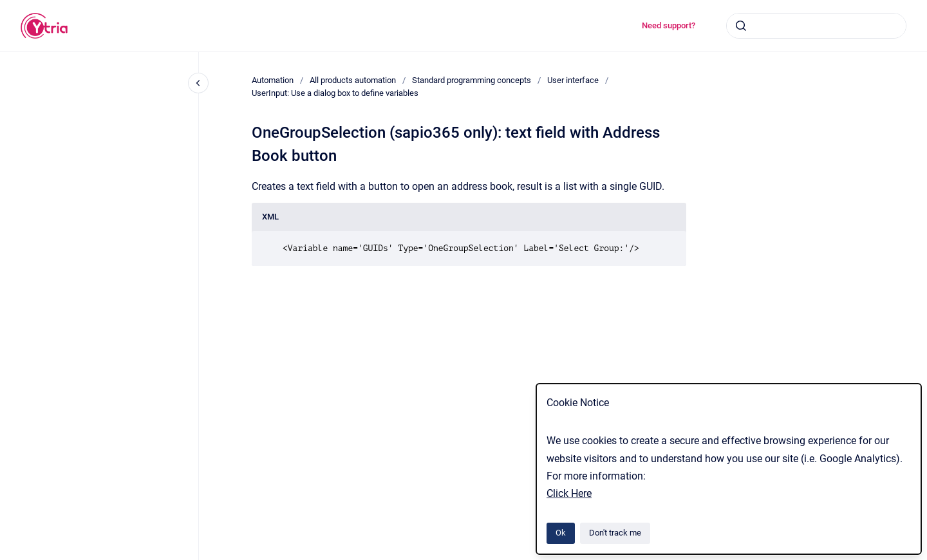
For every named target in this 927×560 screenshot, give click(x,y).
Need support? (669, 25)
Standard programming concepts (472, 80)
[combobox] (816, 26)
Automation (273, 80)
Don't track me (615, 533)
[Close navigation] (198, 83)
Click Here (569, 493)
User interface (573, 80)
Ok (561, 533)
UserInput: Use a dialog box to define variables (335, 93)
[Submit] (741, 26)
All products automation (353, 80)
